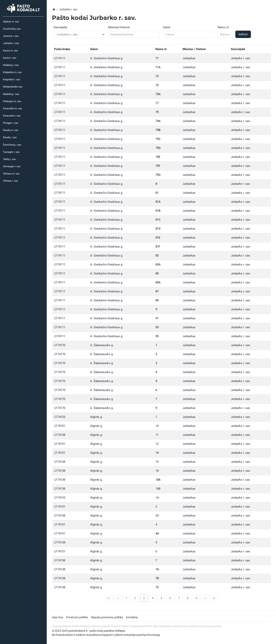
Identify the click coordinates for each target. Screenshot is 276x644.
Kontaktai (132, 617)
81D (158, 229)
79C (158, 139)
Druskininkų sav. (12, 29)
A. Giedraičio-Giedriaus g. (107, 58)
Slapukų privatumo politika (107, 617)
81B (158, 211)
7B (157, 578)
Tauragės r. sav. (11, 152)
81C (158, 220)
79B (158, 130)
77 (157, 103)
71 (157, 58)
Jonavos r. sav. (11, 36)
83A (158, 264)
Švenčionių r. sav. (12, 145)
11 (157, 435)
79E (158, 157)
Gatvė (167, 27)
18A (158, 480)
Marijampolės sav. (13, 87)
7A (157, 569)
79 (157, 112)
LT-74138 (60, 435)
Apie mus (58, 617)
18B (158, 489)
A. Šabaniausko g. (102, 345)
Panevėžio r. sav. (12, 116)
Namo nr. (224, 27)
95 (157, 336)
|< (109, 598)
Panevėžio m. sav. (13, 108)
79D (158, 148)
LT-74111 (60, 58)
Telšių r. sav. (10, 159)
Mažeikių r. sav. (11, 94)
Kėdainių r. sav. (11, 65)
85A (158, 282)
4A (157, 533)
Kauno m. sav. (11, 51)
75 (157, 85)
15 (157, 462)
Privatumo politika (77, 617)
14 (157, 453)
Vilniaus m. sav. (11, 174)
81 (157, 193)
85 (157, 273)
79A (158, 121)
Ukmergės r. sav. (12, 166)
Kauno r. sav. (10, 58)
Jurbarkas (189, 58)
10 (157, 426)
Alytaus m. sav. (11, 22)
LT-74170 (60, 345)
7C (157, 587)
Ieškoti (243, 34)
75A (158, 94)
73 (157, 76)
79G (158, 175)
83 (157, 256)
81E (158, 238)
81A (158, 202)
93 (157, 327)
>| (214, 598)
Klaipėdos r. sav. (12, 79)
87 (157, 291)
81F (158, 247)
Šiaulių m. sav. (11, 130)
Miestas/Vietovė (119, 27)
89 (157, 300)
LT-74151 (60, 426)
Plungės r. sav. (11, 123)
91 (157, 318)
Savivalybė (60, 27)
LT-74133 (60, 417)
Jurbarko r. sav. (11, 43)
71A (158, 67)
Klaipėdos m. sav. (12, 72)
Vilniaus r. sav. (11, 181)
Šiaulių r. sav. (10, 137)
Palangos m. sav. (12, 101)
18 (157, 471)
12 (157, 444)
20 (157, 516)
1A (157, 498)
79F (158, 166)
